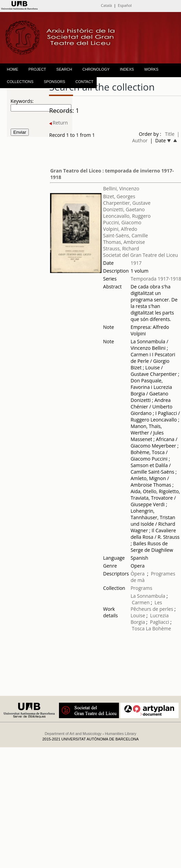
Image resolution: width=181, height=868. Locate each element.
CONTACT (84, 82)
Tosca (138, 628)
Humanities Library (121, 734)
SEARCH (64, 69)
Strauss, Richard (121, 248)
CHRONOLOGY (96, 69)
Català (106, 5)
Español (125, 5)
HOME (13, 69)
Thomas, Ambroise (124, 242)
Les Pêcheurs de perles (152, 606)
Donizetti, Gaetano (124, 209)
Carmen (141, 602)
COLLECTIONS (20, 82)
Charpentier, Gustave (127, 203)
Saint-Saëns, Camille (126, 235)
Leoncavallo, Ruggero (127, 216)
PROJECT (37, 69)
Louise (138, 615)
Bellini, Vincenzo (121, 188)
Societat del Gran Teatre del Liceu (141, 255)
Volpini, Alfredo (120, 229)
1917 (136, 263)
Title (170, 134)
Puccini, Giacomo (122, 222)
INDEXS (127, 69)
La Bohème (158, 628)
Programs (141, 588)
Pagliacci (160, 622)
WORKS (152, 69)
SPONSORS (55, 82)
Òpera (138, 574)
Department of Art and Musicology (73, 734)
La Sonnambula (148, 596)
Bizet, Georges (119, 196)
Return (58, 123)
